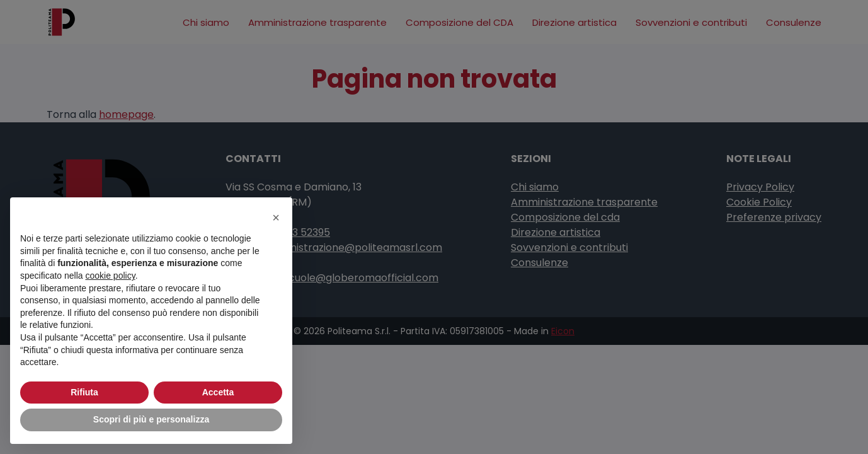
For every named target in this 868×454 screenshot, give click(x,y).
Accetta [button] (218, 392)
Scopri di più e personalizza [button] (151, 419)
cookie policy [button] (111, 276)
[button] (276, 218)
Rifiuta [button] (84, 392)
